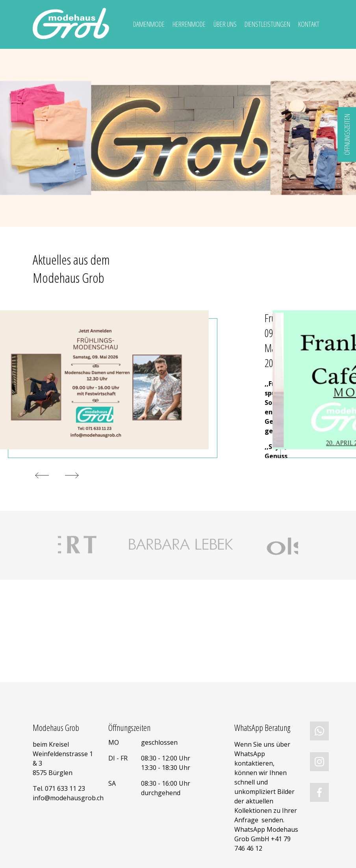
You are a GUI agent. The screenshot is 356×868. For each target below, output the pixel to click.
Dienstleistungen (267, 24)
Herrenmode (189, 24)
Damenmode (149, 24)
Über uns (225, 24)
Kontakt (309, 24)
